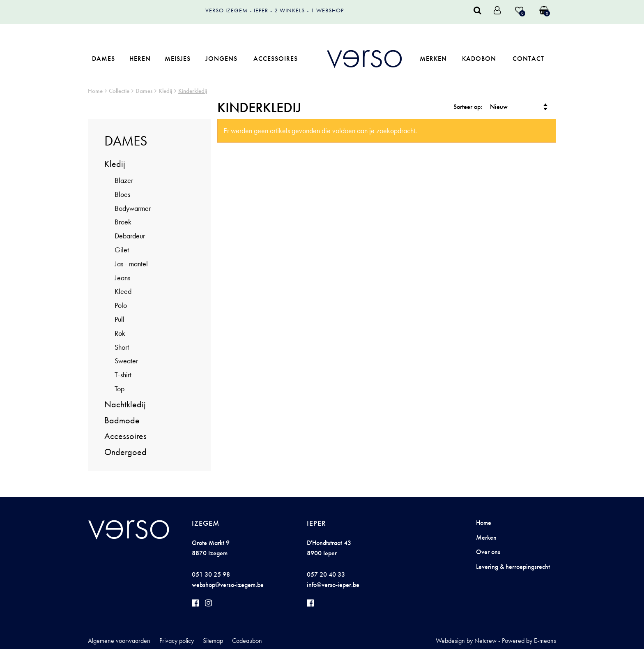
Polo (121, 305)
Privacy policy (177, 641)
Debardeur (130, 236)
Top (120, 389)
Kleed (123, 291)
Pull (120, 319)
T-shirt (123, 375)
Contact (528, 59)
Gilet (122, 250)
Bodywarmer (133, 208)
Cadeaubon (247, 641)
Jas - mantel (131, 264)
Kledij (165, 91)
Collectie (119, 91)
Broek (123, 222)
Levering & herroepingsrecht (513, 567)
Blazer (124, 180)
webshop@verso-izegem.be (228, 585)
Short (122, 347)
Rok (120, 333)
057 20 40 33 (326, 574)
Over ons (488, 552)
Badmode (122, 420)
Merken (433, 59)
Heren (140, 59)
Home (95, 91)
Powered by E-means (529, 641)
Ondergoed (125, 452)
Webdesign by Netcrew (466, 641)
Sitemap (213, 641)
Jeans (122, 278)
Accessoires (276, 59)
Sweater (126, 361)
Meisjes (178, 59)
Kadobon (479, 59)
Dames (103, 59)
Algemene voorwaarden (119, 641)
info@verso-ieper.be (333, 585)
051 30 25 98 (211, 574)
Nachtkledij (125, 404)
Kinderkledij (193, 91)
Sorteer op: (468, 107)
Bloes (122, 194)
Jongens (221, 59)
